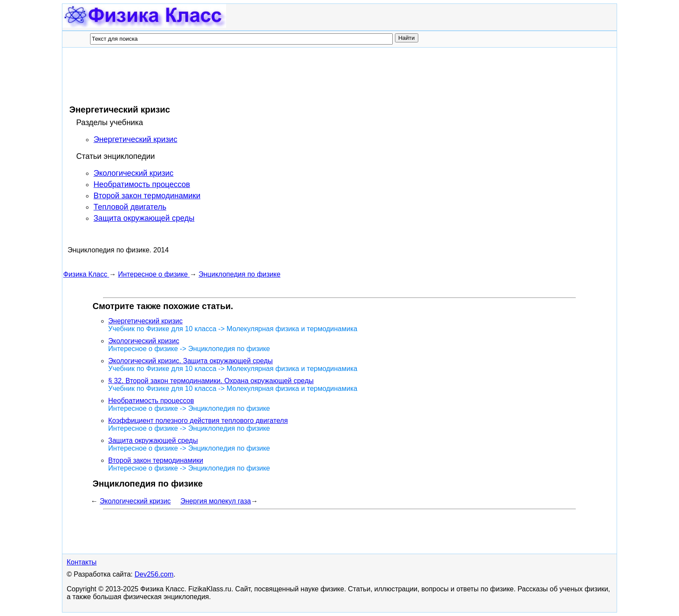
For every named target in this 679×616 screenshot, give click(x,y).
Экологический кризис (134, 173)
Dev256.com (154, 574)
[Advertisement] (221, 76)
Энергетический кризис (135, 139)
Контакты (82, 562)
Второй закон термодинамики (147, 196)
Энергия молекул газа (216, 501)
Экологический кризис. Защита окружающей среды (191, 361)
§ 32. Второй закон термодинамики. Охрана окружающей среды (211, 381)
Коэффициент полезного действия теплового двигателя (198, 421)
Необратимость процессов (142, 184)
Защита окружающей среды (144, 218)
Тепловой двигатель (130, 207)
